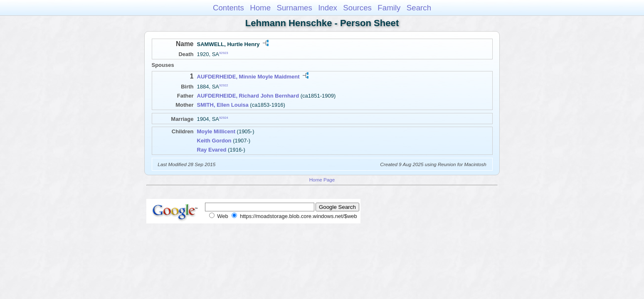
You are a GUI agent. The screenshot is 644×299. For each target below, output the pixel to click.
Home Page (322, 180)
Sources (357, 8)
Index (328, 8)
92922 (224, 85)
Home (260, 8)
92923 (224, 53)
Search (419, 8)
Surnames (294, 8)
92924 (224, 118)
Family (389, 8)
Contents (228, 8)
